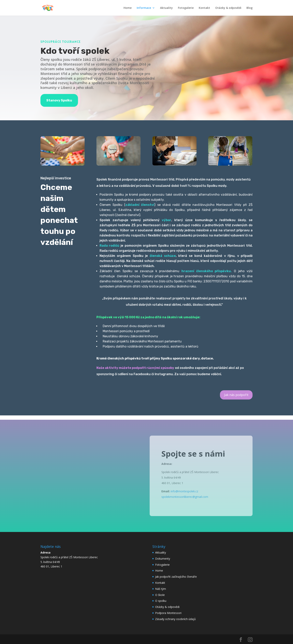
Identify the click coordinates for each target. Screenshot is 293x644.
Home (128, 8)
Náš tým (161, 589)
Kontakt (204, 8)
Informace (144, 8)
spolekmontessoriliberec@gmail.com (185, 497)
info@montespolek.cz (184, 491)
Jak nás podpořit (236, 395)
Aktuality (166, 8)
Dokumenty (163, 559)
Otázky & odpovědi (228, 8)
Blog (250, 8)
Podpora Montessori (168, 613)
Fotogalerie (186, 8)
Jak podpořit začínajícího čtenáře (176, 577)
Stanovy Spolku (59, 100)
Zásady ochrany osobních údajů (175, 619)
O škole (160, 595)
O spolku (161, 601)
